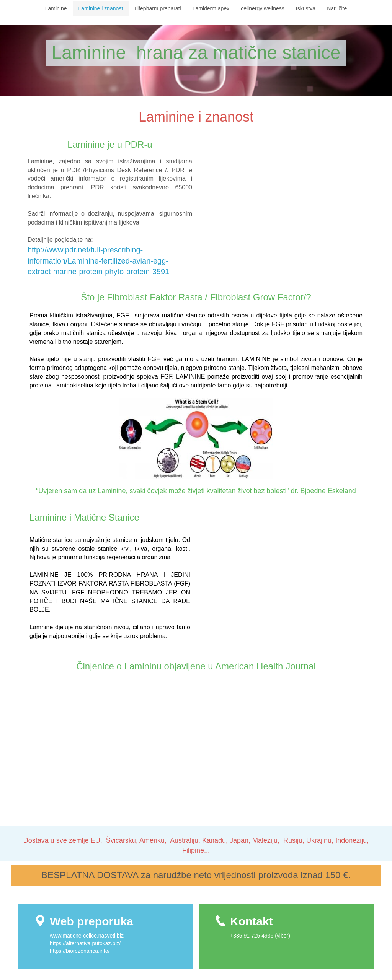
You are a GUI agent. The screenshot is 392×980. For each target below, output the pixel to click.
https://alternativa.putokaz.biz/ (85, 943)
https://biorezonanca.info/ (80, 951)
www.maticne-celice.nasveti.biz (87, 936)
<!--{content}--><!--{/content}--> (282, 207)
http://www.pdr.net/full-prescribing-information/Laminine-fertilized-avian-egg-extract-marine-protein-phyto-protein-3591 (100, 261)
